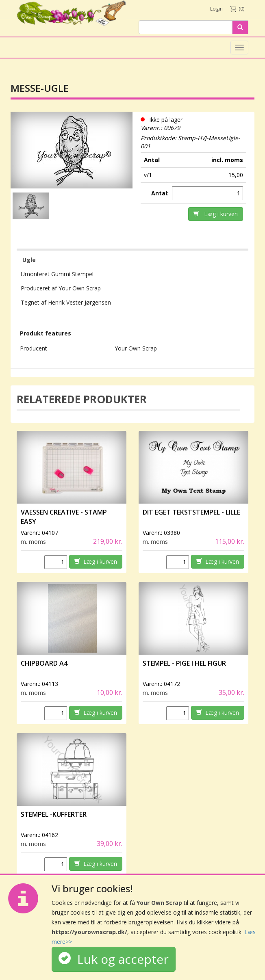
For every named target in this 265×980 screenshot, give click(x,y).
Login (216, 9)
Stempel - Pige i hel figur (184, 663)
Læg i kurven (216, 214)
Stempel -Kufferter (54, 814)
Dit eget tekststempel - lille (191, 512)
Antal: (161, 193)
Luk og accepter (114, 959)
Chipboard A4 (44, 663)
